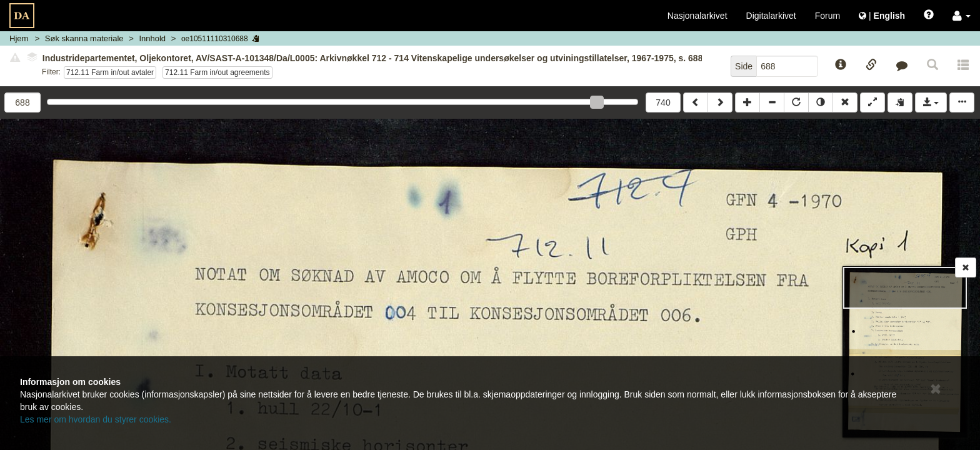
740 (663, 102)
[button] (962, 16)
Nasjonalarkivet (697, 16)
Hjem (19, 38)
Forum (827, 16)
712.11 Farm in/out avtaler (110, 72)
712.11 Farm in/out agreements (217, 72)
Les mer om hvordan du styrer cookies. (96, 419)
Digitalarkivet (771, 16)
